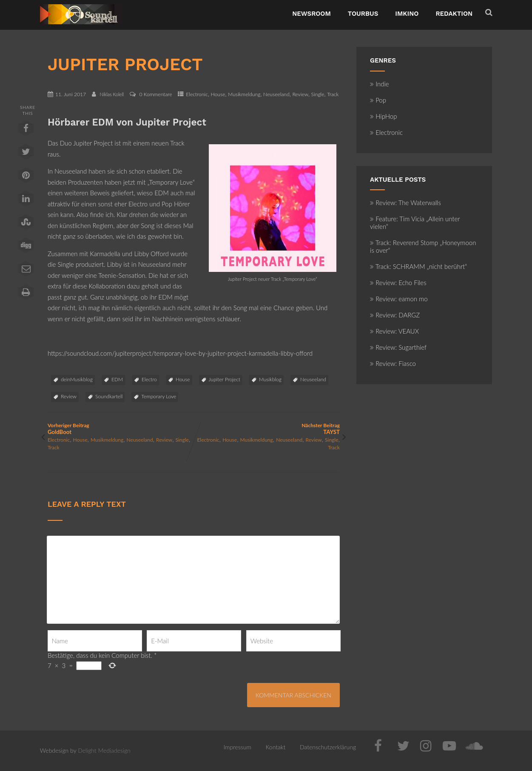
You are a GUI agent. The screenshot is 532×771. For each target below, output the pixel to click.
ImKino (407, 14)
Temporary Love (159, 396)
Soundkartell (109, 396)
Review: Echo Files (398, 283)
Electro (149, 379)
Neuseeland (276, 94)
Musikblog (270, 379)
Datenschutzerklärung (328, 747)
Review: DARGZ (395, 315)
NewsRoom (312, 14)
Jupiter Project (225, 379)
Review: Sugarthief (398, 347)
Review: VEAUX (394, 331)
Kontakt (276, 747)
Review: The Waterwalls (405, 203)
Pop (378, 100)
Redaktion (454, 14)
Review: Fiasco (393, 363)
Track (333, 94)
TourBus (363, 14)
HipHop (383, 116)
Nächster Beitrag (266, 429)
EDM (117, 379)
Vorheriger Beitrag (121, 429)
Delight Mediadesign (104, 750)
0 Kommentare (155, 94)
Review (300, 94)
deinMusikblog (77, 379)
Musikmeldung (244, 94)
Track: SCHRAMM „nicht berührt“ (418, 266)
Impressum (237, 747)
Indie (380, 84)
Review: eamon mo (399, 299)
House (218, 94)
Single (318, 94)
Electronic (197, 94)
